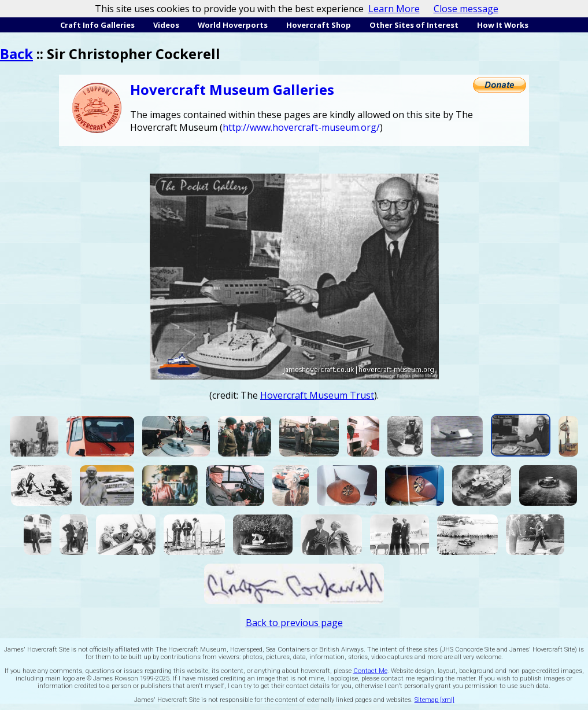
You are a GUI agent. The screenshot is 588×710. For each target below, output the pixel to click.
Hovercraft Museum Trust (317, 395)
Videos (166, 25)
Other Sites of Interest (414, 25)
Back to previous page (294, 623)
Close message (466, 9)
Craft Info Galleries (97, 25)
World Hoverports (233, 25)
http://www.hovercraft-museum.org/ (301, 127)
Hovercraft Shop (319, 25)
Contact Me (370, 671)
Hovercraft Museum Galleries (232, 89)
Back (16, 54)
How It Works (503, 25)
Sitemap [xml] (434, 700)
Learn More (394, 9)
